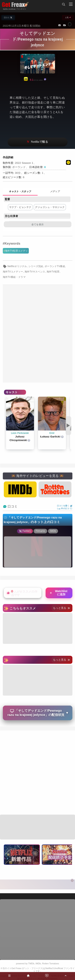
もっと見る (61, 608)
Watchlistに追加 (58, 593)
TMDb (31, 963)
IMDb (38, 963)
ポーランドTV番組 (55, 266)
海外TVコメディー (13, 272)
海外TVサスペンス (35, 272)
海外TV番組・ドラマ (14, 277)
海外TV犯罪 (53, 272)
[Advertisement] (37, 334)
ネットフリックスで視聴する (38, 142)
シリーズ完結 (36, 266)
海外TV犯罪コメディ (16, 251)
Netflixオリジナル (17, 266)
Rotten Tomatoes (51, 963)
